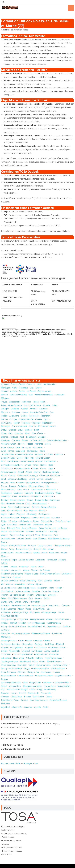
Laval (3, 479)
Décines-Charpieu (30, 528)
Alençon (20, 504)
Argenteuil (5, 707)
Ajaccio (38, 707)
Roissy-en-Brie (40, 549)
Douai (15, 497)
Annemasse (47, 535)
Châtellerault (41, 595)
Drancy (4, 669)
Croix (58, 493)
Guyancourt (16, 570)
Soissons (31, 384)
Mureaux (13, 567)
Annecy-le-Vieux (33, 535)
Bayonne (33, 511)
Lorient (32, 479)
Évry (11, 602)
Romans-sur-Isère (20, 426)
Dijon (46, 419)
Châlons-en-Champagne (28, 475)
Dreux (21, 430)
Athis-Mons (6, 612)
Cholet (21, 472)
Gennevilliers (28, 644)
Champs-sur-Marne (62, 546)
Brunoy (4, 602)
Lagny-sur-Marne (45, 546)
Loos (20, 490)
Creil (3, 504)
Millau (43, 402)
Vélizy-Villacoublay (28, 581)
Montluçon (6, 388)
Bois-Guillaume (40, 539)
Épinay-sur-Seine (44, 665)
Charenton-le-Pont (61, 683)
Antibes (13, 391)
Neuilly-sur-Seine (37, 619)
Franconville (46, 693)
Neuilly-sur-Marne (60, 665)
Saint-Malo (21, 451)
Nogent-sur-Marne (63, 676)
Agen (51, 468)
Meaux (51, 549)
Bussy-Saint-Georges (58, 553)
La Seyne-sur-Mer (23, 591)
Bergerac (36, 423)
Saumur (37, 472)
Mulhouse (56, 518)
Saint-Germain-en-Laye (50, 574)
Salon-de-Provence (33, 405)
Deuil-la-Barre (17, 697)
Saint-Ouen (22, 665)
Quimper (29, 430)
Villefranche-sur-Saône (29, 521)
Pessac (30, 444)
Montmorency (50, 690)
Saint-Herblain (50, 461)
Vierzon (4, 419)
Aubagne (5, 409)
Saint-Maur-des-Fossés (11, 683)
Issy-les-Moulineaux (36, 623)
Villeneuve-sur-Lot (9, 472)
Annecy (4, 535)
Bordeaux (16, 440)
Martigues (15, 409)
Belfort (47, 598)
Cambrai (5, 500)
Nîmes (4, 433)
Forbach (5, 483)
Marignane (6, 412)
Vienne (20, 458)
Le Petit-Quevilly (8, 539)
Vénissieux (13, 521)
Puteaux (5, 623)
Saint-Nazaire (7, 468)
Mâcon (4, 532)
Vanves (29, 640)
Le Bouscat (31, 437)
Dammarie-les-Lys (24, 549)
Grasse (39, 388)
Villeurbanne (38, 525)
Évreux (4, 430)
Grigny (25, 602)
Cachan (4, 679)
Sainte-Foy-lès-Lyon (48, 528)
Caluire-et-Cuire (47, 521)
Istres (4, 405)
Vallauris (5, 391)
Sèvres (47, 640)
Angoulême (14, 416)
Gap (32, 388)
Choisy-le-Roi (33, 672)
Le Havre (32, 546)
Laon (39, 384)
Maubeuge (18, 493)
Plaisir (41, 567)
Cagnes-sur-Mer (44, 391)
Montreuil (26, 651)
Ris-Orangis (35, 602)
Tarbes (12, 514)
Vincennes (47, 683)
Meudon (22, 623)
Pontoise (5, 693)
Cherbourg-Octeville (51, 472)
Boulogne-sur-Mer (23, 507)
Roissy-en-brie (30, 763)
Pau (26, 511)
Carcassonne (15, 402)
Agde (3, 447)
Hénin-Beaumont (40, 504)
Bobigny (39, 658)
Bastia (46, 707)
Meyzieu (49, 525)
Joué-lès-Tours (8, 454)
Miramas (34, 409)
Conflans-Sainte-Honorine (12, 574)
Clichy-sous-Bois (26, 655)
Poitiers (30, 595)
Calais (10, 507)
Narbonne (27, 402)
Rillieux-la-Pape (14, 528)
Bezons (27, 697)
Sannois (25, 700)
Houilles (4, 567)
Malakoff (60, 644)
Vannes (40, 479)
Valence (33, 426)
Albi (3, 584)
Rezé (51, 465)
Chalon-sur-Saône (17, 532)
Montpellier (38, 447)
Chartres (13, 430)
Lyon (3, 525)
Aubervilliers (6, 658)
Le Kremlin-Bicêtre (25, 676)
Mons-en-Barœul (8, 490)
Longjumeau (23, 619)
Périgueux (26, 423)
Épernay (12, 475)
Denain (30, 500)
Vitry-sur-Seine (15, 686)
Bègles (25, 440)
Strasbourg (32, 514)
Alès (11, 433)
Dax (32, 458)
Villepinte (30, 658)
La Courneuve (41, 648)
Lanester (49, 479)
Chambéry (53, 532)
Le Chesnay (45, 570)
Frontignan (27, 447)
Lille (47, 486)
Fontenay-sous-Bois (41, 669)
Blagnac (5, 437)
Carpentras (46, 591)
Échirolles (49, 454)
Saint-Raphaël (7, 591)
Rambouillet (52, 560)
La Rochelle (34, 416)
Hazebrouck (6, 493)
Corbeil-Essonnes (9, 609)
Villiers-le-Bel (17, 707)
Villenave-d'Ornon (9, 444)
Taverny (49, 697)
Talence (21, 444)
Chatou (26, 570)
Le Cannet (31, 391)
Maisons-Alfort (64, 686)
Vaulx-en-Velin (25, 525)
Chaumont (44, 475)
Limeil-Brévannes (8, 672)
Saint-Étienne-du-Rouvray (59, 539)
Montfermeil (25, 662)
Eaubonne (5, 704)
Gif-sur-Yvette (39, 609)
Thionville (21, 483)
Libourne (42, 437)
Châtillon (50, 619)
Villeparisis (40, 560)
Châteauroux (33, 451)
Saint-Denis (6, 655)
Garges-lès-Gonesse (58, 700)
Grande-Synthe (42, 500)
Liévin (28, 504)
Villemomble (15, 651)
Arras (3, 507)
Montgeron (35, 612)
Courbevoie (57, 633)
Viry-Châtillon (54, 605)
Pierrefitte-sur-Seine (53, 658)
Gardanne (16, 412)
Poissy (34, 567)
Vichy (15, 388)
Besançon (6, 426)
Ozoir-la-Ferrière (40, 553)
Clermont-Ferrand (15, 511)
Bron (3, 528)
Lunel (3, 451)
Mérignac (39, 444)
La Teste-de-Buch (38, 440)
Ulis (48, 609)
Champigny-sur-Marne (33, 686)
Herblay (14, 693)
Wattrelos (22, 486)
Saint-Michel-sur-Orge (21, 605)
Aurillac (4, 416)
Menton (4, 395)
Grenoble (59, 454)
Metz (13, 483)
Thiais (25, 683)
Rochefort (46, 416)
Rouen (4, 542)
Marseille (47, 405)
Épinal (4, 598)
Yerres (28, 609)
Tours (42, 451)
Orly (3, 690)
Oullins (4, 521)
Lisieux (25, 412)
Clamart (14, 623)
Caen (52, 412)
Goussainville (33, 693)
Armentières (24, 497)
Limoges (52, 595)
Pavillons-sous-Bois (57, 648)
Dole (27, 458)
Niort (40, 581)
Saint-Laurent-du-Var (18, 395)
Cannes (22, 391)
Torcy (12, 549)
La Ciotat (43, 409)
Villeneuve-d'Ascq (36, 486)
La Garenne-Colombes (11, 644)
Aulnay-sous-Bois (52, 651)
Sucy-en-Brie (35, 683)
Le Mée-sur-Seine (26, 560)
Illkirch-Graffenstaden (10, 518)
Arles (55, 405)
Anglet (4, 514)
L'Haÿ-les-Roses (58, 669)
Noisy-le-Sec (19, 658)
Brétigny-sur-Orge (49, 612)
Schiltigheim (44, 514)
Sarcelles (28, 707)
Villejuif (4, 686)
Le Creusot (63, 528)
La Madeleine (50, 490)
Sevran (4, 651)
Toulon (59, 588)
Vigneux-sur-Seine (39, 605)
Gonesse (5, 697)
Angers (29, 472)
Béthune (36, 507)
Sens (31, 598)
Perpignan (21, 514)
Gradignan (6, 440)
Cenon (48, 444)
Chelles (4, 549)
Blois (3, 461)
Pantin (43, 662)
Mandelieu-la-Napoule (44, 395)
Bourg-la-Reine (17, 648)
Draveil (18, 602)
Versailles (5, 570)
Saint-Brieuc (6, 423)
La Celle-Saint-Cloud (10, 581)
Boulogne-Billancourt (52, 626)
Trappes (35, 570)
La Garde (30, 584)
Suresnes (38, 640)
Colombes (6, 633)
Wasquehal (36, 497)
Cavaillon (36, 591)
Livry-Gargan (37, 651)
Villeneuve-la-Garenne (41, 633)
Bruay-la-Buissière (49, 507)
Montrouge (6, 637)
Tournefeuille (37, 433)
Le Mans (30, 532)
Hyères (39, 584)
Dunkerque (6, 497)
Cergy (40, 690)
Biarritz (42, 511)
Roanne (39, 461)
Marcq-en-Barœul (18, 500)
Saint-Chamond (27, 461)
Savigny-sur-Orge (8, 619)
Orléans (35, 468)
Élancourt (17, 577)
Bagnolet (29, 648)
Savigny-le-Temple (9, 560)
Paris (56, 535)
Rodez (36, 402)
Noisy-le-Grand (41, 655)
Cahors (43, 468)
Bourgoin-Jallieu (8, 458)
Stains (35, 662)
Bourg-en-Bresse (18, 384)
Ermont (23, 693)
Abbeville (48, 581)
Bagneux (5, 648)
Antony (4, 626)
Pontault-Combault (23, 553)
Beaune (39, 419)
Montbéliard (48, 423)
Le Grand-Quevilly (24, 539)
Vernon (53, 426)
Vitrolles (25, 409)
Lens (3, 511)
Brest (37, 430)
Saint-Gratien (38, 697)
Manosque (23, 388)
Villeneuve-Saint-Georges (17, 690)
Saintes (24, 416)
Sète (18, 447)
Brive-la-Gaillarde (26, 419)
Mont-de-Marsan (43, 458)
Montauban (20, 584)
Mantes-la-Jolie (32, 574)
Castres (10, 584)
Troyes (4, 402)
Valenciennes (37, 490)
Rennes (11, 451)
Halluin (27, 490)
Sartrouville (24, 567)
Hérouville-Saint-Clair (39, 412)
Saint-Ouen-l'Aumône (39, 700)
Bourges (13, 419)
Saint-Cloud (49, 644)
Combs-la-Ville (7, 553)
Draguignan (42, 588)
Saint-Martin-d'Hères (25, 454)
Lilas (15, 655)
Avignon (5, 595)
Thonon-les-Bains (17, 535)
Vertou (35, 465)
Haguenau (26, 518)
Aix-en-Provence (15, 405)
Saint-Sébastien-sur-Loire (12, 465)
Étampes (66, 605)
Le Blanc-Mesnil (16, 669)
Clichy (21, 640)
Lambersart (48, 497)
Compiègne (55, 500)
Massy (21, 609)
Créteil (33, 690)
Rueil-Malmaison (54, 623)
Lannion (17, 423)
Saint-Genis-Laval (63, 521)
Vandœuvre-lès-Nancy (17, 479)
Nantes (43, 465)
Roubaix (13, 486)
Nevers (4, 486)
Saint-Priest (12, 525)
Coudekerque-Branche (45, 493)
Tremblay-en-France (10, 662)
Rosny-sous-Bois (8, 665)
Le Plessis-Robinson (18, 626)
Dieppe (4, 546)
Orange (56, 591)
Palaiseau (5, 605)
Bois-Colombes (62, 619)
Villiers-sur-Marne (8, 676)
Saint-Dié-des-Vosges (17, 598)
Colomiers (19, 433)
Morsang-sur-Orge (20, 612)
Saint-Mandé (46, 672)
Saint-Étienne (13, 461)
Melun (4, 556)
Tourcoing (29, 493)
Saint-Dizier (56, 475)
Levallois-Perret (35, 626)
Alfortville (22, 672)
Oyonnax (5, 384)
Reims (4, 475)
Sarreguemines (33, 483)
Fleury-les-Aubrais (22, 468)
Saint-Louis (45, 518)
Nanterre (39, 644)
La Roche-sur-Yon (18, 595)
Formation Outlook (11, 763)
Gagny (27, 669)
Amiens (57, 581)
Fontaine (39, 454)
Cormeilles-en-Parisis (10, 700)
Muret (28, 433)
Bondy (32, 665)
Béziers (11, 447)
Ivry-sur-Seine (50, 686)
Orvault (28, 465)
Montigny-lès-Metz (49, 483)
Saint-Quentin (49, 384)
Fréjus (52, 588)
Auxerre (38, 598)
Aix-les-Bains (41, 532)
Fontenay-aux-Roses (21, 633)
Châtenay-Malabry (9, 640)
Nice (31, 395)
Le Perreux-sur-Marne (44, 676)
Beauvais (11, 504)
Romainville (54, 655)
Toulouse (14, 437)
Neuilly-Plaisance (54, 662)
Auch (22, 437)
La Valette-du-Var (9, 588)
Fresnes (57, 672)
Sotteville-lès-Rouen (18, 546)
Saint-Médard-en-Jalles (57, 440)
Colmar (35, 518)
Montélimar (43, 426)
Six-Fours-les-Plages (27, 588)
